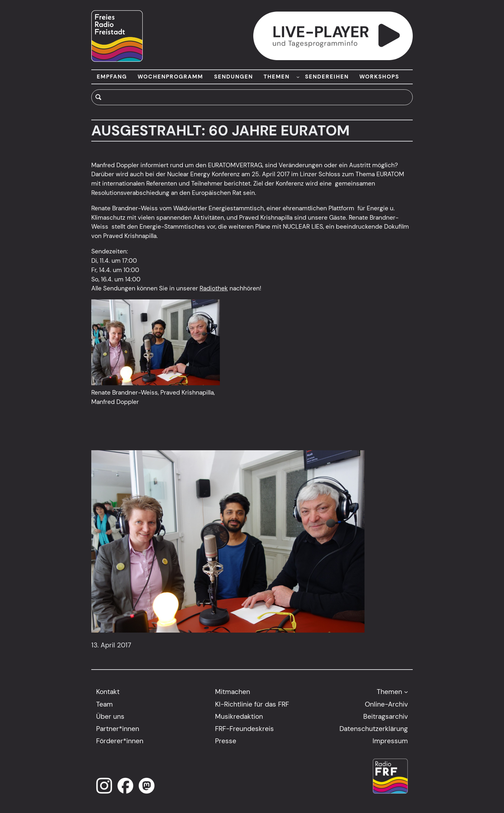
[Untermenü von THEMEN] (298, 77)
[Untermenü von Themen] (406, 692)
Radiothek (214, 288)
